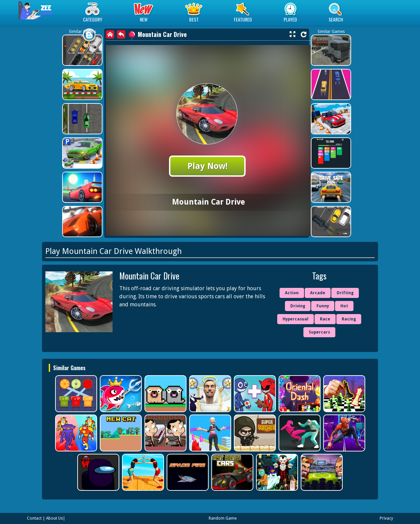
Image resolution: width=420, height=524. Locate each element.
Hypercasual (296, 319)
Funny (323, 306)
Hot (344, 306)
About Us (54, 518)
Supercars (319, 332)
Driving (298, 306)
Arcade (318, 293)
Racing (349, 319)
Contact (34, 518)
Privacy (386, 518)
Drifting (345, 293)
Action (292, 293)
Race (325, 319)
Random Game (223, 518)
